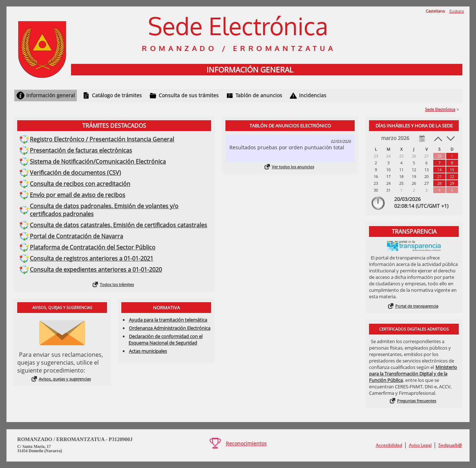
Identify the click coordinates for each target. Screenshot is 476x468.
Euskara (457, 11)
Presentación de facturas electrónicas (81, 150)
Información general (51, 95)
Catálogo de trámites (117, 95)
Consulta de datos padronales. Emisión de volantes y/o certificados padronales (104, 210)
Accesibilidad (389, 445)
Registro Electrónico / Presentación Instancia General (102, 139)
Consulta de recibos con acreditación (80, 184)
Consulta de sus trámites (189, 95)
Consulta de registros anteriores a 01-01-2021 (92, 258)
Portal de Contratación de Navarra (76, 236)
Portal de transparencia (417, 306)
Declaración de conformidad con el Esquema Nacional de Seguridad (165, 340)
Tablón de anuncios (259, 95)
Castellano (435, 11)
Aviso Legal (420, 445)
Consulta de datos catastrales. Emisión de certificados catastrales (118, 225)
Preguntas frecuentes (417, 401)
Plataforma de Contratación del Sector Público (93, 247)
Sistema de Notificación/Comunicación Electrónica (98, 162)
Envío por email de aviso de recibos (78, 195)
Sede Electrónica (440, 109)
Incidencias (313, 95)
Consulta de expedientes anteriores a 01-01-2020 (96, 270)
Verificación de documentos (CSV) (75, 173)
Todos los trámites (117, 284)
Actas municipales (148, 351)
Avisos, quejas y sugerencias (65, 379)
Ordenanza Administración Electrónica (170, 328)
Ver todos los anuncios (293, 167)
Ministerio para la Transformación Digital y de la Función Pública (413, 374)
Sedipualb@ (450, 445)
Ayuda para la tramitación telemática (168, 320)
